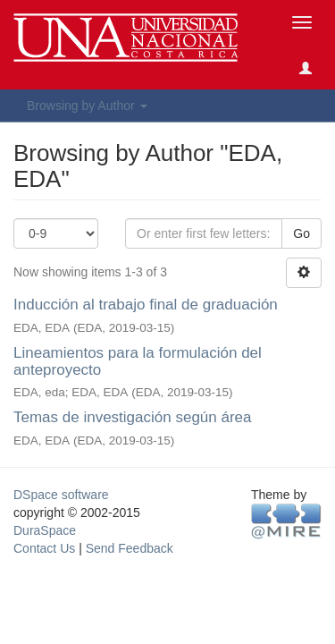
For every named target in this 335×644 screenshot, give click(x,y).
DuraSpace (45, 530)
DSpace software (61, 495)
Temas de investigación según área (133, 417)
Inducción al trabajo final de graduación (146, 305)
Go (301, 233)
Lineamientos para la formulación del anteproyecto (138, 361)
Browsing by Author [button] (87, 106)
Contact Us (44, 548)
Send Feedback (130, 548)
